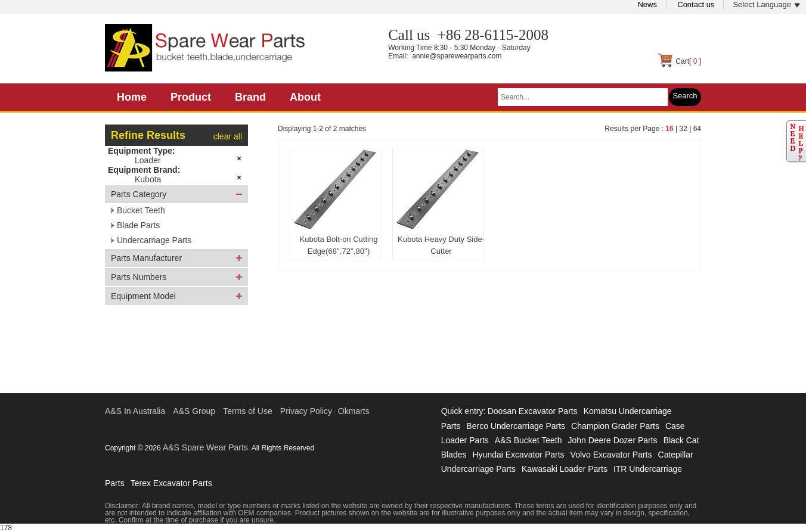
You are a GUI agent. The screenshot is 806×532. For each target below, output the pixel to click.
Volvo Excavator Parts (611, 455)
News (647, 4)
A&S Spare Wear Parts (205, 447)
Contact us (696, 4)
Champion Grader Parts (615, 426)
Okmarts (354, 411)
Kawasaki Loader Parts (565, 469)
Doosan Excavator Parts (533, 411)
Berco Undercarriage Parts (516, 426)
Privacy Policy (306, 411)
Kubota (148, 179)
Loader (148, 160)
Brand (250, 97)
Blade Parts (138, 225)
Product (191, 97)
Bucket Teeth (141, 210)
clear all (228, 136)
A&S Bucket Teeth (528, 440)
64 (697, 129)
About (305, 97)
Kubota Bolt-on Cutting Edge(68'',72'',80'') (339, 245)
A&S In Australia (135, 411)
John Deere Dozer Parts (612, 440)
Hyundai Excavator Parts (518, 455)
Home (132, 97)
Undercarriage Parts (154, 240)
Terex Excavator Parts (171, 483)
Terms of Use (247, 411)
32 (683, 129)
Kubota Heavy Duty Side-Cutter (441, 245)
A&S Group (194, 411)
